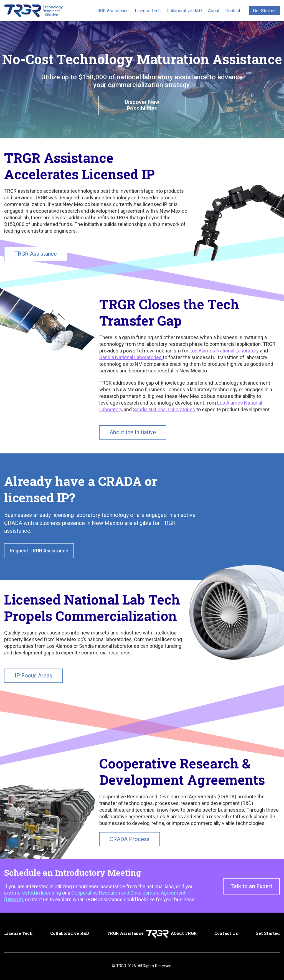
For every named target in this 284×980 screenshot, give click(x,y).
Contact (233, 11)
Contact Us (226, 933)
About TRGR (184, 933)
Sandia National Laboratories (131, 357)
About (214, 11)
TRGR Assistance (112, 11)
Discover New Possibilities (142, 105)
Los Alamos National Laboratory (224, 351)
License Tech (148, 11)
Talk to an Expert (251, 886)
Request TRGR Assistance (39, 551)
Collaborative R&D (184, 11)
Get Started (264, 11)
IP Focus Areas (33, 676)
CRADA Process (130, 839)
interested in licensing (37, 893)
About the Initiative (133, 432)
